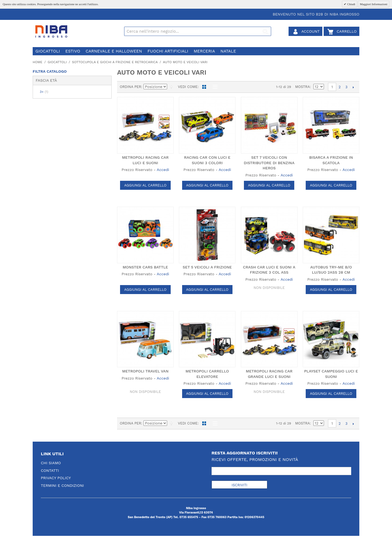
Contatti (50, 470)
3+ (44, 92)
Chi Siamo (51, 463)
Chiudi (351, 4)
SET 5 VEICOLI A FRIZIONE (207, 267)
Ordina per (131, 87)
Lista (214, 87)
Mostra (302, 87)
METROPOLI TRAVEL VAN (145, 371)
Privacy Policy (56, 478)
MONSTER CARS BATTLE (145, 267)
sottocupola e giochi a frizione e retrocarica (115, 62)
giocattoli (48, 51)
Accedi (163, 170)
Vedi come (188, 87)
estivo (73, 51)
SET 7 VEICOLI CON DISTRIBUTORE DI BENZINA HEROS (269, 163)
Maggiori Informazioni (374, 4)
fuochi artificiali (168, 51)
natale (228, 51)
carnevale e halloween (114, 51)
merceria (204, 51)
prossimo (353, 87)
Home (38, 62)
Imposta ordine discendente (172, 87)
